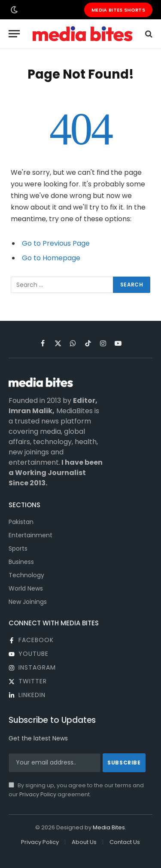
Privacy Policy (38, 794)
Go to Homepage (51, 258)
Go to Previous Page (56, 243)
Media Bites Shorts (118, 10)
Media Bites (109, 827)
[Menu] (14, 34)
